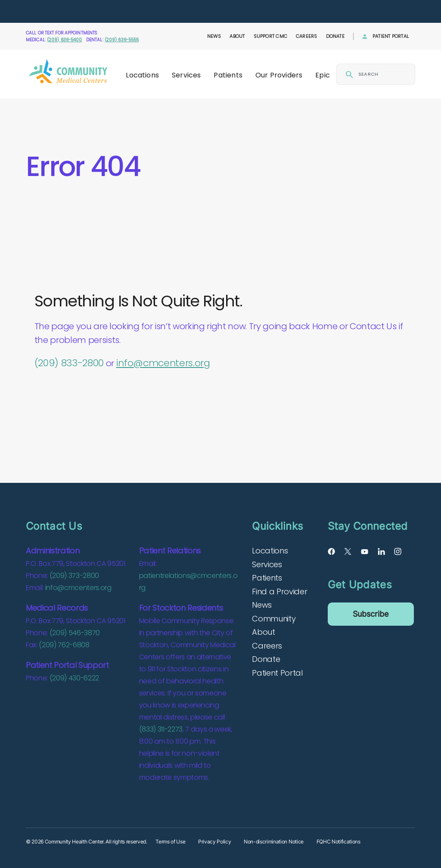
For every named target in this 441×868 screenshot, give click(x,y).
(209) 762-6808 (64, 645)
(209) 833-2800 (69, 363)
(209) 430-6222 (74, 678)
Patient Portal (391, 36)
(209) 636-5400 (65, 40)
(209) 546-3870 (75, 633)
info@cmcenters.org (163, 363)
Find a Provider (280, 592)
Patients (228, 75)
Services (186, 75)
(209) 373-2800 (74, 576)
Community (274, 619)
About (237, 36)
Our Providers (279, 75)
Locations (142, 75)
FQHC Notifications (339, 842)
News (214, 36)
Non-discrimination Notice (274, 842)
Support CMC (270, 36)
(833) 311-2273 (161, 729)
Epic (323, 75)
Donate (335, 36)
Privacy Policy (214, 842)
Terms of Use (170, 842)
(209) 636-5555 (122, 40)
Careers (307, 36)
